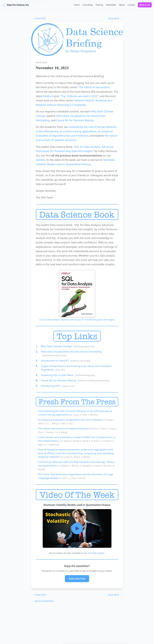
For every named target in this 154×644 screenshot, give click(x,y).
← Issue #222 (39, 18)
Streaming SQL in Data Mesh (58, 375)
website (40, 160)
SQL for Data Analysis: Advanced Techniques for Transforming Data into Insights (77, 320)
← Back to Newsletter (43, 601)
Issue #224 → (115, 18)
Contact (131, 5)
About (122, 5)
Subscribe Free (77, 579)
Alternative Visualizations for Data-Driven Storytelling (71, 352)
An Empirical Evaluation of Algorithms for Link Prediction (71, 420)
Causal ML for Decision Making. (75, 120)
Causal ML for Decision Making (59, 380)
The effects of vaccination (94, 87)
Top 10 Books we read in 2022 (79, 96)
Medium (48, 96)
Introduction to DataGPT (55, 361)
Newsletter (111, 5)
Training (99, 5)
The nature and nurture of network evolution (64, 428)
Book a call (145, 5)
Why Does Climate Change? (57, 346)
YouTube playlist (96, 553)
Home (77, 5)
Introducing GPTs (51, 386)
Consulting (88, 5)
